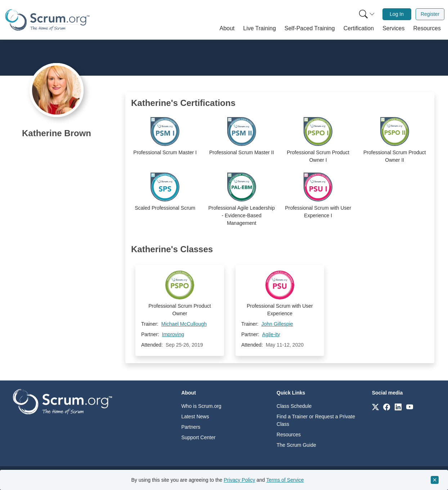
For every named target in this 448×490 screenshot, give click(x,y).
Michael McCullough (184, 324)
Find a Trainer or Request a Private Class (316, 420)
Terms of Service (285, 480)
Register (430, 14)
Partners (191, 427)
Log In (397, 14)
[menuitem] (366, 14)
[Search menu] (367, 14)
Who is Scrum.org (201, 406)
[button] (227, 28)
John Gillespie (277, 324)
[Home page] (47, 20)
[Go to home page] (62, 401)
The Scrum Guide (296, 445)
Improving (173, 334)
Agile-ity (271, 334)
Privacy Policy (239, 480)
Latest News (195, 416)
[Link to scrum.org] (375, 407)
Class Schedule (294, 406)
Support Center (198, 437)
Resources (289, 435)
